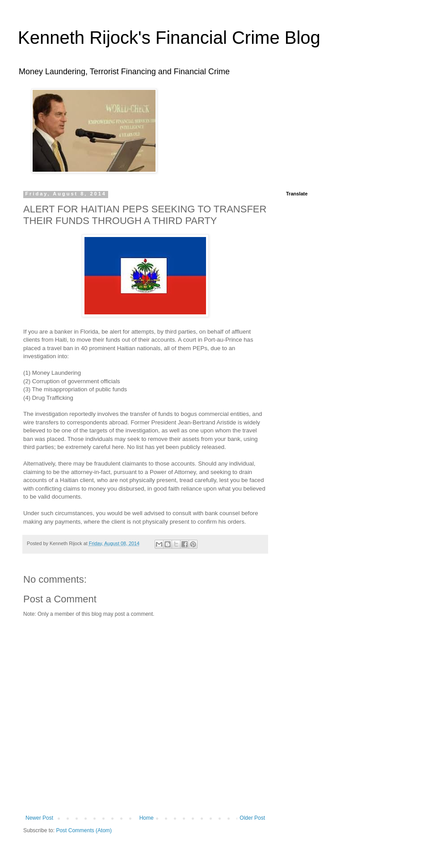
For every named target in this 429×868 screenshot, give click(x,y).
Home (147, 818)
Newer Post (39, 818)
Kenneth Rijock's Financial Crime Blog (169, 38)
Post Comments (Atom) (84, 830)
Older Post (252, 818)
